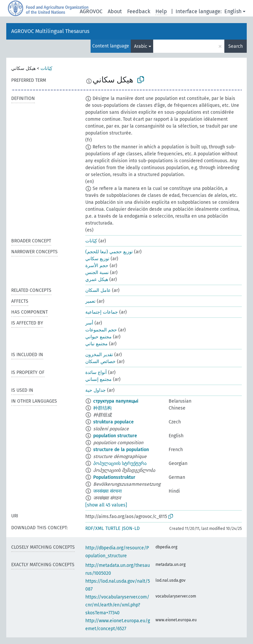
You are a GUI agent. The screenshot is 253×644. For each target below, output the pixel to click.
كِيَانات (46, 68)
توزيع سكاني (97, 259)
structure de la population (121, 450)
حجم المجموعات (101, 330)
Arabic (141, 46)
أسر (89, 323)
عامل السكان (98, 290)
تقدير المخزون (99, 355)
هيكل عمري (97, 279)
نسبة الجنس (97, 273)
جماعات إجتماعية (102, 312)
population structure (115, 436)
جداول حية (96, 390)
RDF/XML (95, 528)
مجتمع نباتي (97, 344)
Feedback (139, 11)
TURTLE (113, 528)
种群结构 (102, 408)
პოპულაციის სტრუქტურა (120, 463)
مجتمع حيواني (98, 337)
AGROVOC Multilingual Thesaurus (50, 31)
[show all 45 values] (106, 505)
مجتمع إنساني (98, 379)
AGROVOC (91, 11)
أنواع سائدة (96, 372)
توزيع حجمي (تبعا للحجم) (109, 252)
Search (236, 46)
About (115, 11)
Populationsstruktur (114, 477)
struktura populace (113, 422)
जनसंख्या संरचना (108, 491)
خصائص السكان (100, 362)
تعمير (90, 301)
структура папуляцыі (116, 401)
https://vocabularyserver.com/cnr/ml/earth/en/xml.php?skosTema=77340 (117, 605)
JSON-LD (131, 528)
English (233, 11)
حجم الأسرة (97, 266)
